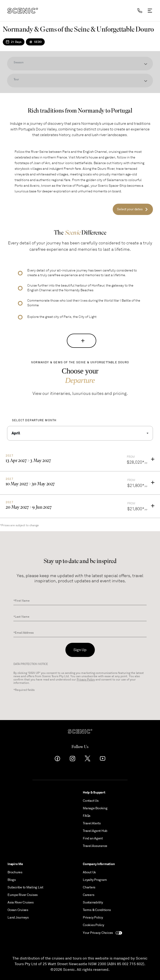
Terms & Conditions (97, 910)
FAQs (87, 816)
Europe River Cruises (23, 895)
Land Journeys (18, 917)
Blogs (12, 880)
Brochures (15, 872)
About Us (89, 872)
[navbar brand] (23, 11)
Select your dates (130, 209)
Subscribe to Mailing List (25, 887)
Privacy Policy (86, 680)
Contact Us (91, 801)
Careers (88, 895)
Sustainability (93, 902)
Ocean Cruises (18, 910)
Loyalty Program (95, 880)
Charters (89, 887)
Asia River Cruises (21, 902)
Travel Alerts (92, 823)
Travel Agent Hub (95, 831)
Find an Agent (93, 838)
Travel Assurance (95, 846)
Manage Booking (95, 808)
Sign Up (80, 650)
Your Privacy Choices (102, 933)
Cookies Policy (94, 925)
